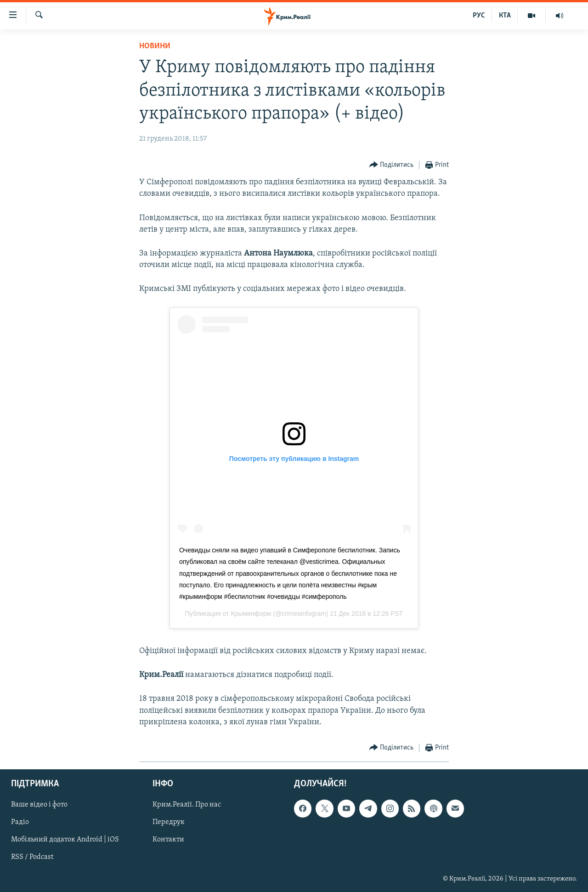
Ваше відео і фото (39, 805)
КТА (505, 16)
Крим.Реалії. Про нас (187, 805)
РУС (479, 16)
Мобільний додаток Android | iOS (65, 840)
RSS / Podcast (32, 858)
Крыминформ (251, 614)
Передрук (169, 822)
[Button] (392, 165)
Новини (155, 46)
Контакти (168, 840)
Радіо (20, 822)
